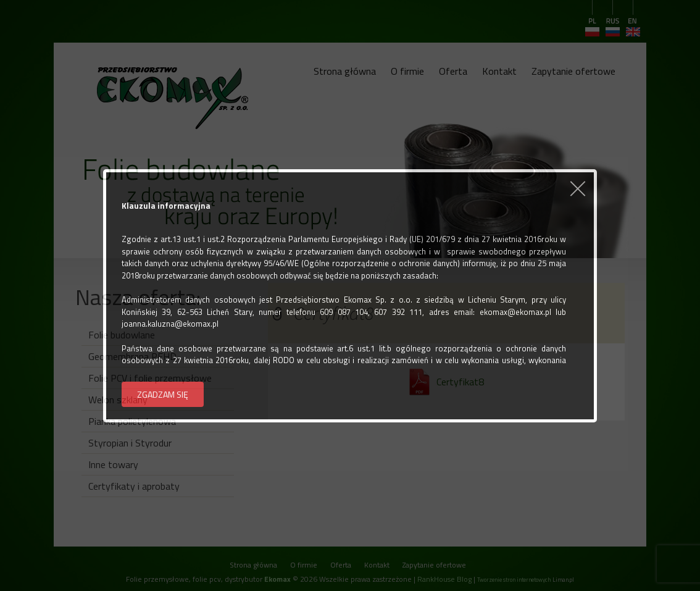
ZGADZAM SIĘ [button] (163, 394)
